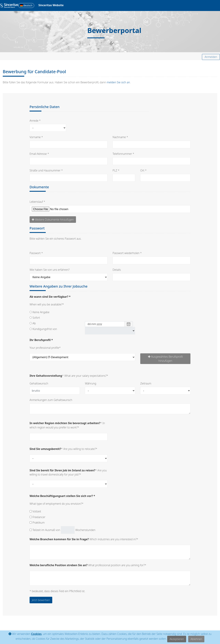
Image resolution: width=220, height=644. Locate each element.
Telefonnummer (122, 154)
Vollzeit (35, 511)
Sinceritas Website (51, 5)
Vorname (35, 137)
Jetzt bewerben (41, 600)
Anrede (34, 121)
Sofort (35, 318)
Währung (91, 383)
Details (117, 270)
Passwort (35, 253)
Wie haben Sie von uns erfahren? (49, 270)
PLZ (115, 170)
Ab (33, 323)
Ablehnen (196, 639)
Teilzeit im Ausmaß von (45, 530)
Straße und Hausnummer (45, 170)
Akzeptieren (177, 639)
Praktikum (37, 523)
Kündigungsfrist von (43, 329)
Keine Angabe (39, 312)
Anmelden (211, 57)
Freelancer (37, 517)
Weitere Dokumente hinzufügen (53, 220)
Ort (142, 170)
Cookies (36, 634)
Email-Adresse (38, 154)
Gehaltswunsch (39, 383)
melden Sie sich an (118, 82)
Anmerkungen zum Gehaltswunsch (51, 400)
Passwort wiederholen (126, 253)
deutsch (26, 5)
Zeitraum (146, 383)
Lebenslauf (36, 202)
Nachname (119, 137)
